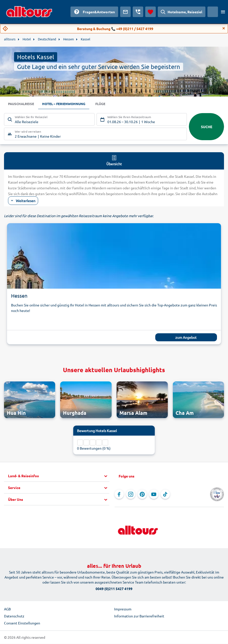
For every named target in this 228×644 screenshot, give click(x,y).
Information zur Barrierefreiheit (139, 616)
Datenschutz (14, 616)
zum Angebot (186, 338)
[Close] (224, 28)
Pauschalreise (22, 104)
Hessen (19, 296)
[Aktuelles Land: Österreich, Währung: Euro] (213, 12)
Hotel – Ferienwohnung (67, 104)
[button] (59, 476)
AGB (7, 609)
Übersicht (114, 161)
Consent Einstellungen (22, 623)
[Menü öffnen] (223, 12)
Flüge (105, 104)
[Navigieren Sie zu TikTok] (165, 495)
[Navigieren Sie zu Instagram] (131, 495)
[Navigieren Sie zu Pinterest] (142, 495)
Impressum (123, 609)
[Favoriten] (150, 12)
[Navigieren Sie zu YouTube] (154, 495)
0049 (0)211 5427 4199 (114, 589)
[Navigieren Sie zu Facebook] (119, 495)
